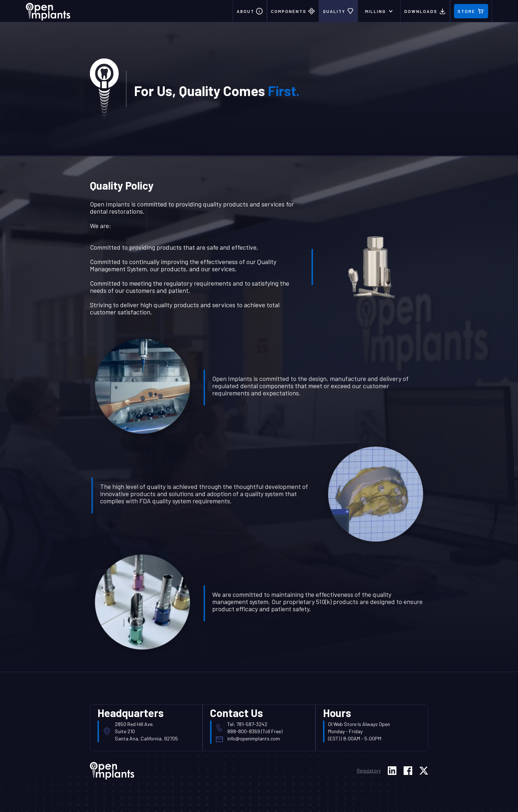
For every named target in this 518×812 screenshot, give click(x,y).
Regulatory (369, 770)
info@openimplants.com (254, 738)
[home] (48, 10)
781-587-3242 (252, 724)
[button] (379, 11)
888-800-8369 (244, 731)
